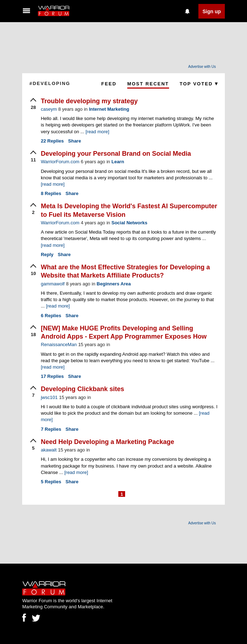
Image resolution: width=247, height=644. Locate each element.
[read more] (97, 132)
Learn (118, 162)
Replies (52, 141)
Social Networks (129, 223)
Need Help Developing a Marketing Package (107, 442)
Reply (47, 254)
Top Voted (199, 84)
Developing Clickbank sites (82, 389)
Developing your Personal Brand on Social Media (116, 154)
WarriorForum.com (60, 162)
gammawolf (53, 284)
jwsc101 (49, 397)
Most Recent (148, 84)
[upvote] (33, 104)
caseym (49, 109)
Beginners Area (114, 284)
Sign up (211, 11)
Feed (109, 84)
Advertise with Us (202, 67)
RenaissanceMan (59, 345)
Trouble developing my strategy (89, 101)
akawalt (49, 450)
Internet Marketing (109, 109)
